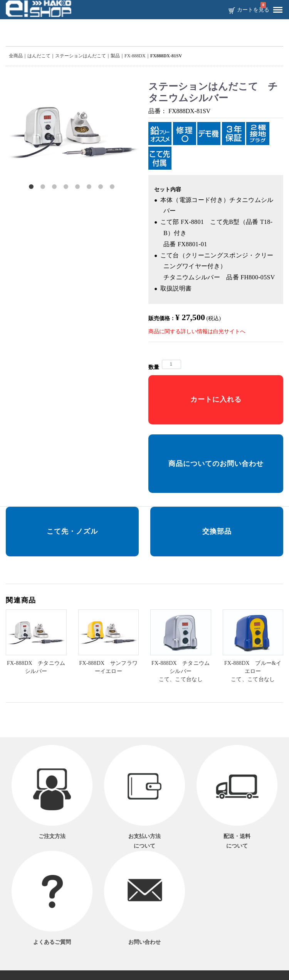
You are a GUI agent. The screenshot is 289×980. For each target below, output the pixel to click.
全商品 (16, 56)
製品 (115, 56)
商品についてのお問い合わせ (216, 464)
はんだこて (39, 56)
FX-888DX (135, 56)
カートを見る (253, 10)
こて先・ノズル (72, 531)
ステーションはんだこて (81, 56)
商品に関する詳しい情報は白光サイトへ (197, 331)
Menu (276, 7)
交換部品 (217, 531)
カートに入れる (216, 399)
